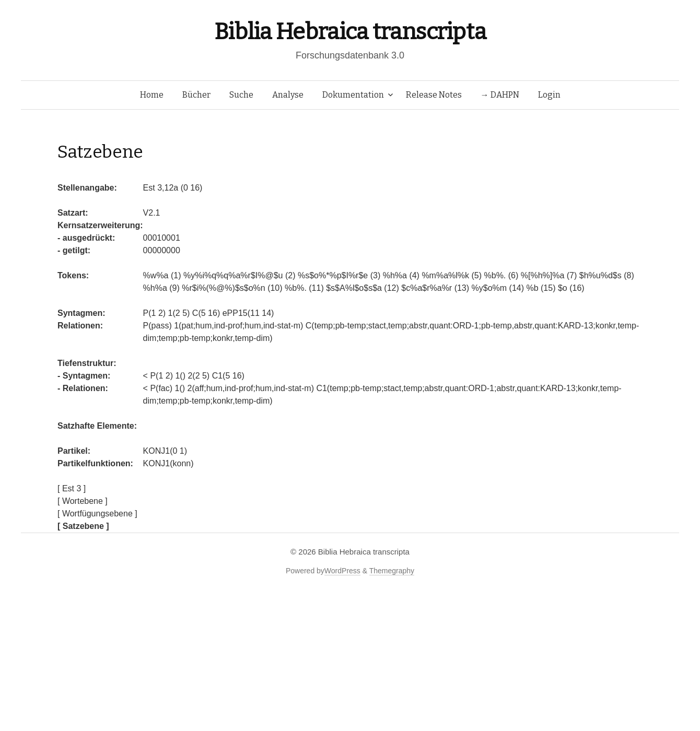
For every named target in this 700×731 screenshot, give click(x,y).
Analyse (288, 95)
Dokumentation (353, 95)
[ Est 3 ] (72, 488)
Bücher (196, 95)
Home (152, 95)
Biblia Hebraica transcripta (350, 32)
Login (549, 95)
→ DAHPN (500, 95)
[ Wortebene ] (83, 501)
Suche (241, 95)
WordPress (342, 571)
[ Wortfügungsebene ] (97, 514)
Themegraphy (392, 571)
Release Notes (434, 95)
